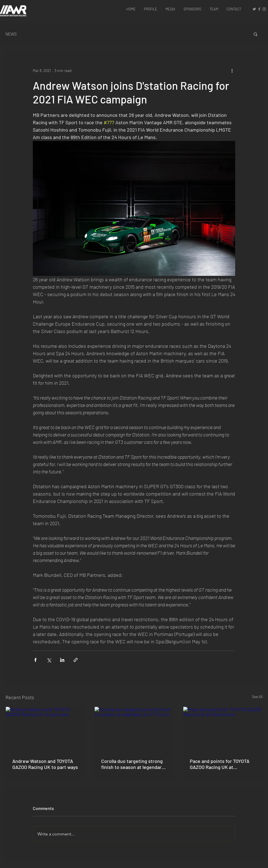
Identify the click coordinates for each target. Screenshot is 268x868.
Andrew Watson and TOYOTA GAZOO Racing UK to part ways (45, 764)
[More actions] (232, 70)
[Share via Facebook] (35, 660)
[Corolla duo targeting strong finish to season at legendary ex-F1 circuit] (134, 729)
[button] (256, 34)
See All (257, 697)
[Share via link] (76, 660)
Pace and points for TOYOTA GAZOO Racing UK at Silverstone (220, 764)
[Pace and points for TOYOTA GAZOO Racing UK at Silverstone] (223, 729)
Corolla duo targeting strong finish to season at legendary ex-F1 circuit (133, 764)
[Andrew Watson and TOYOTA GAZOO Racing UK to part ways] (45, 729)
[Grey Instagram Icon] (264, 9)
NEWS (11, 34)
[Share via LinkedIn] (62, 660)
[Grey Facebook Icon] (259, 9)
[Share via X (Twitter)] (49, 660)
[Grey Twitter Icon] (254, 9)
